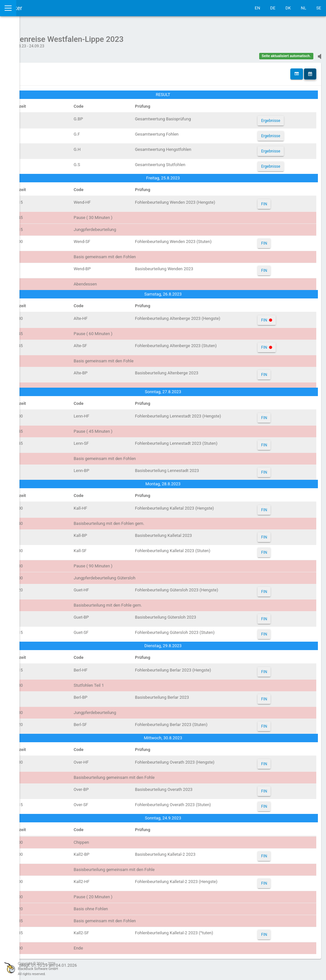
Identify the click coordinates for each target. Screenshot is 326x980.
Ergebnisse (285, 117)
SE (319, 8)
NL (304, 8)
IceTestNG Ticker (36, 8)
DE (273, 8)
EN (257, 8)
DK (288, 8)
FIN (278, 201)
